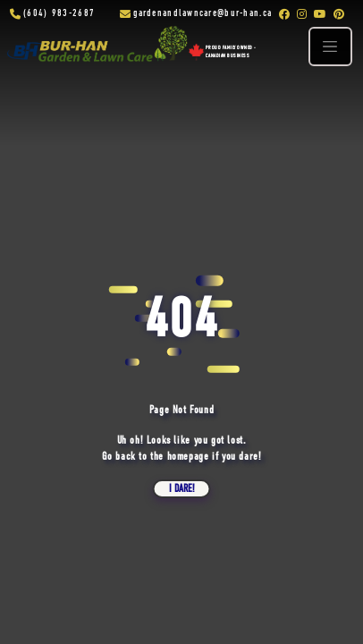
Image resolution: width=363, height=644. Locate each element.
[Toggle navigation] (330, 47)
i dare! (182, 489)
